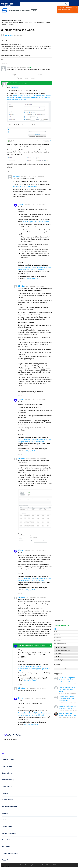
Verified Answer (61, 625)
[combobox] (42, 4)
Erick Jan (21, 204)
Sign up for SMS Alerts (38, 269)
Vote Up (8, 171)
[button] (66, 4)
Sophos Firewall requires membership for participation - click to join (40, 865)
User (77, 3)
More (39, 11)
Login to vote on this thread (57, 629)
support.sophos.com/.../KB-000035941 (25, 186)
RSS (66, 669)
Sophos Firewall (62, 648)
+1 (50, 83)
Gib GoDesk (9, 35)
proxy (59, 654)
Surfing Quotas (62, 660)
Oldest (20, 79)
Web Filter (61, 657)
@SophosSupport (24, 269)
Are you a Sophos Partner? (26, 267)
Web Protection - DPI (64, 651)
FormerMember (40, 176)
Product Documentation (44, 267)
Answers (39, 75)
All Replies (14, 75)
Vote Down (11, 171)
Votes (26, 78)
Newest (33, 78)
